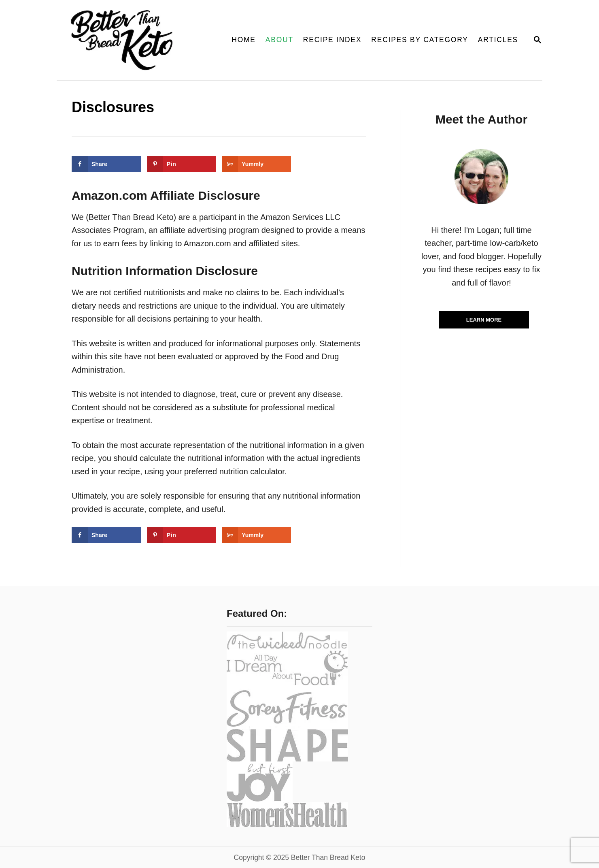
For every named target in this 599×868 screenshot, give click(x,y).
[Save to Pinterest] (182, 164)
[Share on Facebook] (106, 164)
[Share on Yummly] (256, 164)
